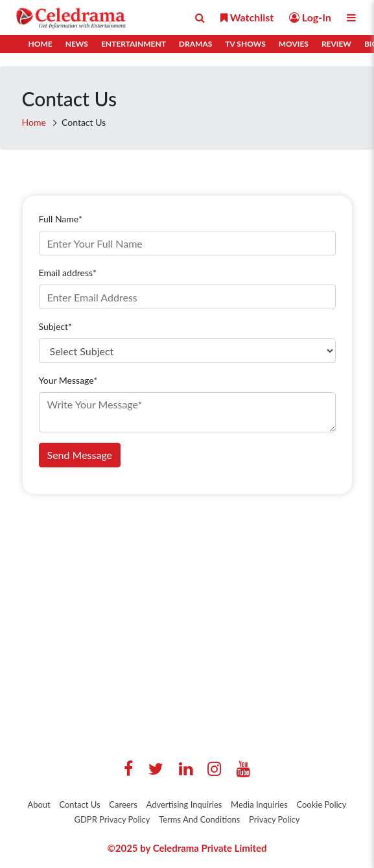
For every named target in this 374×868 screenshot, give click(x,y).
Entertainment (134, 44)
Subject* (56, 326)
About (39, 804)
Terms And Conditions (199, 819)
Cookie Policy (321, 804)
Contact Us (79, 804)
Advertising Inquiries (184, 804)
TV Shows (245, 44)
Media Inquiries (259, 804)
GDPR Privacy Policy (112, 819)
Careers (123, 804)
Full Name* (61, 219)
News (77, 44)
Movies (294, 44)
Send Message (80, 455)
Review (336, 44)
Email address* (68, 273)
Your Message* (68, 380)
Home (41, 44)
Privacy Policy (274, 819)
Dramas (195, 44)
